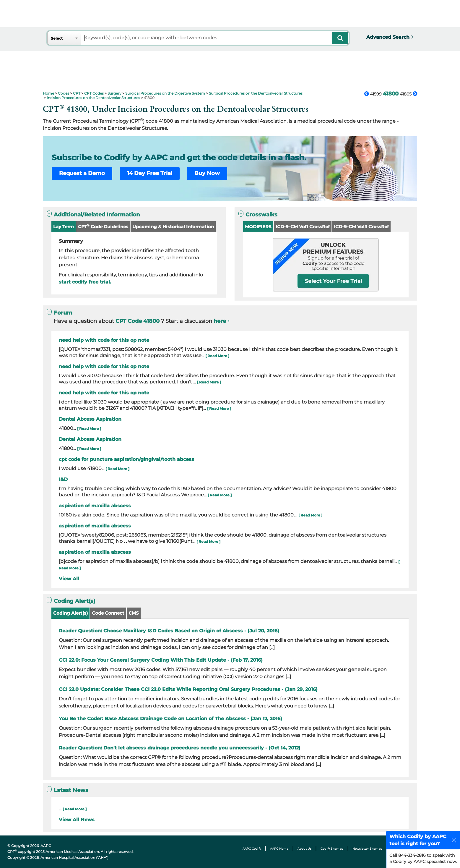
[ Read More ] (217, 356)
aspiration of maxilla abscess (95, 506)
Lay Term (64, 227)
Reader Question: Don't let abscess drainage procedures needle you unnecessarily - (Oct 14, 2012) (180, 748)
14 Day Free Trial (150, 173)
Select (57, 38)
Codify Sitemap (332, 849)
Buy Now (207, 173)
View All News (77, 820)
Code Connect (108, 613)
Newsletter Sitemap (367, 849)
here (220, 321)
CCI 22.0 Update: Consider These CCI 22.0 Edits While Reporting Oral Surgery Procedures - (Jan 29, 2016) (188, 689)
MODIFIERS (258, 227)
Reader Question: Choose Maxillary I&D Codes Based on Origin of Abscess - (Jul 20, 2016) (169, 631)
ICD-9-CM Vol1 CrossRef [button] (303, 227)
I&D (63, 479)
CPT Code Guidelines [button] (103, 226)
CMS (134, 613)
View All (69, 579)
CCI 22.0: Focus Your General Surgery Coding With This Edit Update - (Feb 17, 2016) (161, 660)
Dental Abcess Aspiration (90, 419)
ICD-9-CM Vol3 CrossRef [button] (361, 227)
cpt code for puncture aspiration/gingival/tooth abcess (126, 459)
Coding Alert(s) (70, 613)
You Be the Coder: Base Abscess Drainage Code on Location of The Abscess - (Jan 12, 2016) (170, 719)
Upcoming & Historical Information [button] (173, 227)
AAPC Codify (252, 849)
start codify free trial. (85, 282)
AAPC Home (279, 849)
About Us (304, 849)
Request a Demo (82, 173)
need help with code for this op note (104, 340)
